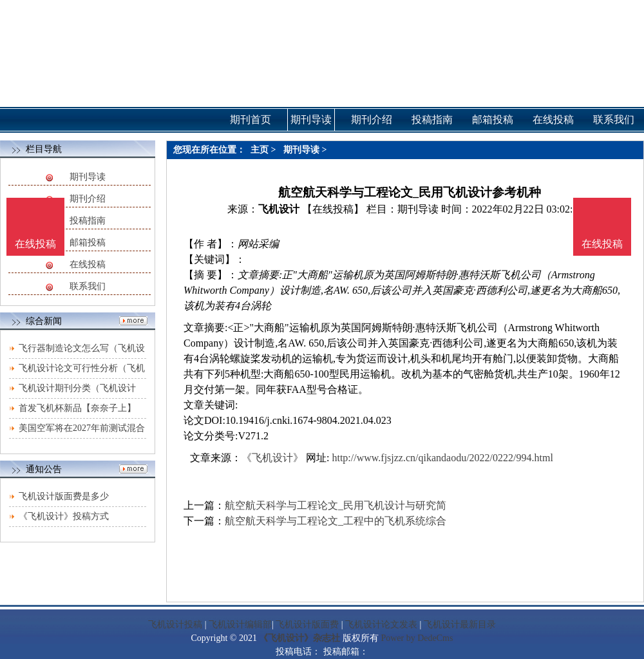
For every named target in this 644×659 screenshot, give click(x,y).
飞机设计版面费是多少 (64, 496)
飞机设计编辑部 (240, 625)
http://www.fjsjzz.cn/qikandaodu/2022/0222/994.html (442, 458)
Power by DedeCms (417, 638)
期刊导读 (88, 177)
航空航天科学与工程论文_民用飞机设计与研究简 (336, 505)
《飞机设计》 (272, 458)
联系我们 (88, 286)
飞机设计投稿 (175, 625)
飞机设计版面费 (307, 625)
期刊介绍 (88, 199)
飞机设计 (279, 209)
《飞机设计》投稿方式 (64, 516)
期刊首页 (251, 119)
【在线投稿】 (333, 209)
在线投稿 (88, 264)
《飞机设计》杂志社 (299, 638)
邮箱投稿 (88, 243)
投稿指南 (88, 221)
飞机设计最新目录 (460, 625)
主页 (260, 150)
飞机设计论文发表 (381, 625)
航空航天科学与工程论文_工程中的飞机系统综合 (336, 521)
